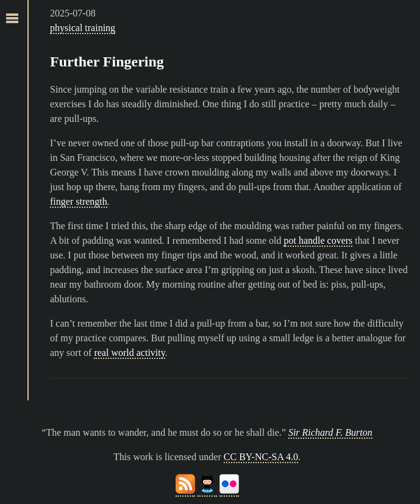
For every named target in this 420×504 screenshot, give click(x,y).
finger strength (79, 201)
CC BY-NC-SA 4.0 (261, 457)
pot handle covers (318, 240)
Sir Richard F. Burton (330, 432)
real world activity (129, 353)
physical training (83, 28)
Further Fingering (107, 62)
